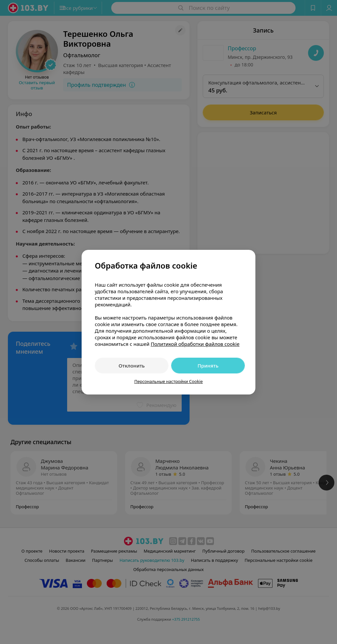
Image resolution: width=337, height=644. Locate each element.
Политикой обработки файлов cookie (195, 344)
